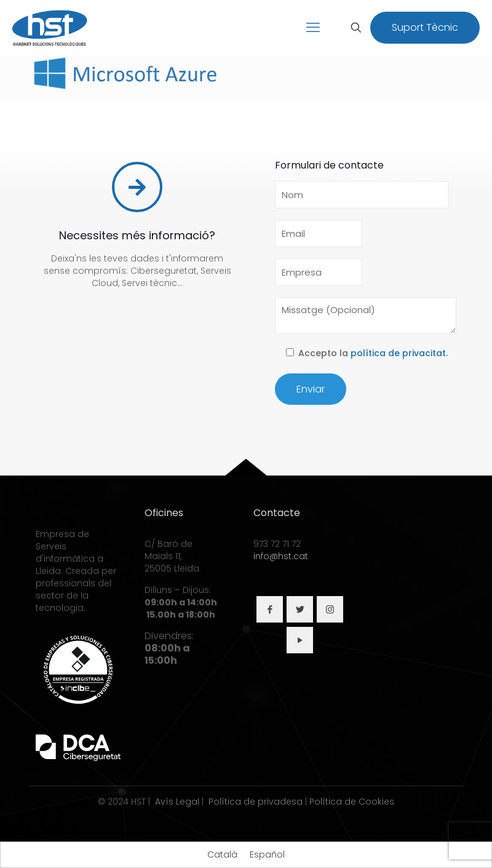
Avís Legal (177, 802)
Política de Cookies (352, 802)
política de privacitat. (399, 353)
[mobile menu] (313, 28)
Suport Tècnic (425, 27)
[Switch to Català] (222, 854)
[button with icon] (270, 609)
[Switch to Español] (267, 854)
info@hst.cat (281, 556)
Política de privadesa (256, 802)
